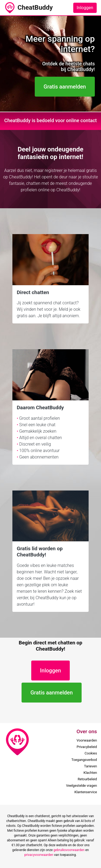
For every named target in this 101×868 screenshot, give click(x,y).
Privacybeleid (87, 747)
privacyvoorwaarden (39, 855)
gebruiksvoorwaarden (69, 850)
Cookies (91, 753)
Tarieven (90, 766)
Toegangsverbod (84, 760)
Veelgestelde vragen (81, 786)
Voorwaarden (87, 740)
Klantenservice (86, 792)
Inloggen (85, 8)
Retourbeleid (87, 779)
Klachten (90, 773)
